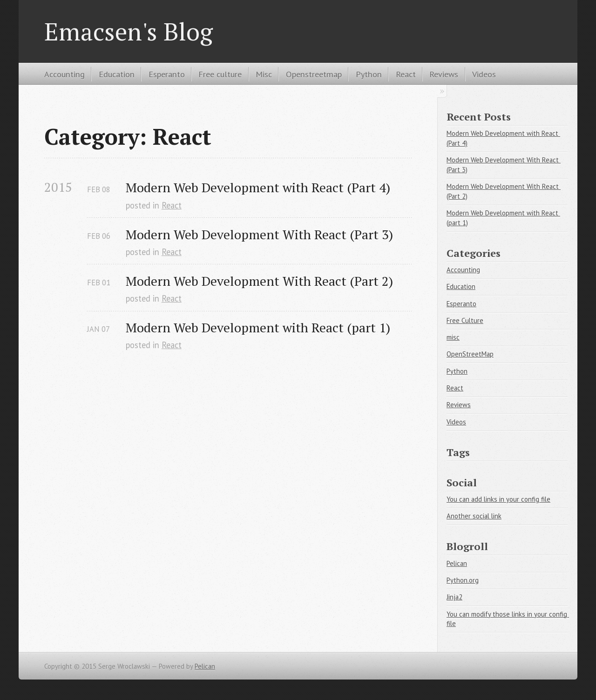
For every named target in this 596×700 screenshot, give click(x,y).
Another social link (474, 516)
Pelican (457, 563)
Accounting (64, 74)
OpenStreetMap (470, 354)
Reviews (444, 74)
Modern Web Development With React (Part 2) (259, 281)
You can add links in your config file (498, 499)
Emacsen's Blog (129, 31)
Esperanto (167, 74)
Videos (484, 74)
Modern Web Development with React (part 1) (258, 327)
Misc (264, 74)
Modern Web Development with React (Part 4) (258, 187)
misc (453, 337)
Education (117, 74)
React (406, 74)
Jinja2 (454, 597)
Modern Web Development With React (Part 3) (259, 234)
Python (369, 74)
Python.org (463, 580)
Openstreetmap (314, 74)
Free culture (220, 74)
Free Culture (465, 320)
